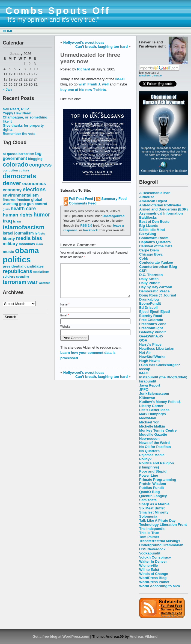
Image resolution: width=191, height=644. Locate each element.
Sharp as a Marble (154, 504)
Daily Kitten (149, 279)
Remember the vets (19, 134)
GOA (143, 340)
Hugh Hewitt (150, 361)
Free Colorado (151, 320)
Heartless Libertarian (157, 348)
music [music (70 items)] (8, 252)
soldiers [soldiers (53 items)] (9, 277)
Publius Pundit (152, 488)
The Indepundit (152, 529)
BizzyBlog (148, 234)
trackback (90, 230)
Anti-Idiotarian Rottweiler (160, 205)
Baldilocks (148, 217)
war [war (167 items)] (32, 282)
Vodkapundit (150, 553)
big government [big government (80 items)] (22, 156)
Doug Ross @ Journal (158, 295)
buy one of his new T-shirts (83, 90)
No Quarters (149, 451)
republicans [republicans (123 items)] (17, 271)
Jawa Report (150, 385)
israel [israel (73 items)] (8, 233)
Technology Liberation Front (163, 525)
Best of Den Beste (154, 222)
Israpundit (148, 381)
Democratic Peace (154, 291)
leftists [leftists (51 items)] (40, 233)
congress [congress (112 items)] (40, 165)
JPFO (144, 389)
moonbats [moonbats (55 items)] (27, 244)
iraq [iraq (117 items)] (8, 221)
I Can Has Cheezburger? (160, 365)
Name (65, 311)
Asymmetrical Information (161, 213)
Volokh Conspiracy (155, 557)
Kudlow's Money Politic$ (160, 402)
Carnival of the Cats (156, 246)
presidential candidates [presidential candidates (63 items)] (23, 266)
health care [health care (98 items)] (23, 209)
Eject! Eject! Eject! (155, 312)
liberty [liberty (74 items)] (9, 238)
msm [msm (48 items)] (39, 244)
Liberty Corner (151, 406)
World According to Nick (160, 586)
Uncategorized (114, 216)
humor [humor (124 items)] (42, 215)
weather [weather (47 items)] (44, 283)
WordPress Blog (153, 578)
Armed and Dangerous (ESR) (163, 209)
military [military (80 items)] (10, 244)
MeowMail (147, 418)
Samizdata (148, 500)
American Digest (153, 201)
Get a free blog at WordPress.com (61, 636)
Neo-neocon (149, 439)
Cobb (144, 258)
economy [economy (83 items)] (12, 190)
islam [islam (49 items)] (17, 221)
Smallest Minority (154, 512)
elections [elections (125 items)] (34, 189)
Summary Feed (114, 199)
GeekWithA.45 (151, 336)
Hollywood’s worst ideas (84, 42)
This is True (149, 533)
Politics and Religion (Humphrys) (156, 465)
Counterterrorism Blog (158, 267)
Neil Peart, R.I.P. (16, 109)
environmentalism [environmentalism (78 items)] (21, 195)
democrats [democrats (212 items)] (19, 176)
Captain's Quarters (155, 242)
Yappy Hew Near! (17, 113)
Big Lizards (149, 226)
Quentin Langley (153, 496)
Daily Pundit (149, 283)
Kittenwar (147, 398)
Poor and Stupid (153, 471)
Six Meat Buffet (152, 508)
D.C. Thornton (151, 275)
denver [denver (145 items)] (12, 183)
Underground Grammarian (161, 545)
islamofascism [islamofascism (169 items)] (24, 227)
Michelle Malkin (152, 426)
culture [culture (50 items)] (24, 170)
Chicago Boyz (151, 254)
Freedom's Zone (153, 324)
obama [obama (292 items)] (27, 250)
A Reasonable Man (155, 193)
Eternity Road (151, 316)
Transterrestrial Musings (160, 541)
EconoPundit (150, 303)
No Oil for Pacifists (155, 447)
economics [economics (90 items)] (34, 184)
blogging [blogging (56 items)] (35, 159)
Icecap (145, 369)
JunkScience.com (154, 394)
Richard (83, 69)
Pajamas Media (152, 455)
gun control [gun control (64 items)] (37, 204)
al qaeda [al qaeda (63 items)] (10, 154)
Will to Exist (149, 570)
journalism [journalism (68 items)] (24, 233)
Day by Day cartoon (156, 287)
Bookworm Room (154, 238)
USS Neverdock (152, 549)
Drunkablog (149, 299)
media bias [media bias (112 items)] (29, 238)
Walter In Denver (153, 561)
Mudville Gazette (153, 434)
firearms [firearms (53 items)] (9, 200)
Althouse (147, 197)
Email (65, 322)
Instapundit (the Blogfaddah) (163, 377)
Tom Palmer (149, 537)
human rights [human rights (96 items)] (18, 215)
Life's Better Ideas (154, 410)
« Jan (7, 89)
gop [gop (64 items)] (23, 204)
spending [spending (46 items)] (23, 277)
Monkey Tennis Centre (158, 430)
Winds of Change (154, 574)
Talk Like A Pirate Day (157, 520)
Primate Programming (158, 480)
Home (8, 31)
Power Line (149, 475)
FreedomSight (151, 328)
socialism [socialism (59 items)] (41, 272)
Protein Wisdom (153, 484)
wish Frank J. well (94, 84)
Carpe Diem (149, 250)
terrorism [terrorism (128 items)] (14, 282)
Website (65, 333)
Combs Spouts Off (58, 11)
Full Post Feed (81, 199)
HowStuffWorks (152, 357)
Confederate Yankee (156, 262)
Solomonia (148, 516)
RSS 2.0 (86, 225)
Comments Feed (83, 203)
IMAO (144, 373)
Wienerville (148, 566)
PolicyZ (145, 459)
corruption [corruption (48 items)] (10, 170)
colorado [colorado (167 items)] (16, 164)
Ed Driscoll (148, 308)
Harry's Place (150, 344)
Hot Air (145, 353)
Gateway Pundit (152, 332)
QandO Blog (150, 492)
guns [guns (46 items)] (6, 209)
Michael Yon (149, 422)
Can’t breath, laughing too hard (102, 47)
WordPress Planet (154, 582)
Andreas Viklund (144, 636)
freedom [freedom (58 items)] (23, 200)
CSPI (143, 271)
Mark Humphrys (153, 414)
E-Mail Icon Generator (151, 76)
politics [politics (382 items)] (17, 259)
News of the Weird (154, 443)
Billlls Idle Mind (152, 230)
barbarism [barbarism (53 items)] (26, 154)
